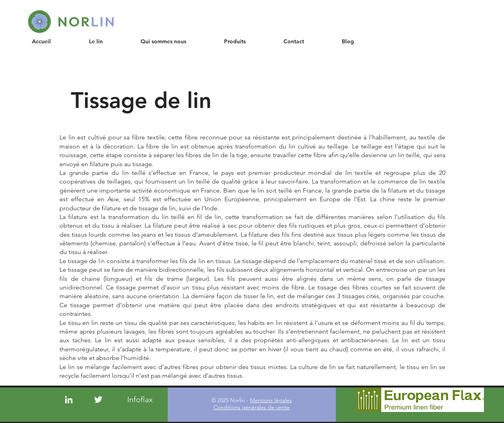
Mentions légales (271, 400)
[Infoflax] (140, 399)
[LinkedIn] (69, 400)
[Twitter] (98, 400)
